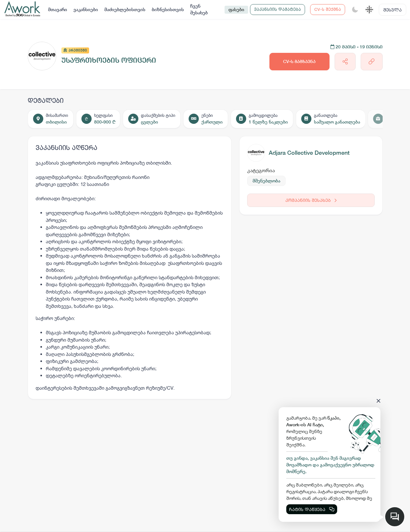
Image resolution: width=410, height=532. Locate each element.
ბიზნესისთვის (168, 10)
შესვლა (393, 10)
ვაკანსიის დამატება (278, 9)
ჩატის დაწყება (312, 509)
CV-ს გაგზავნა (299, 61)
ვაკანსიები (86, 10)
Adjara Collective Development (309, 153)
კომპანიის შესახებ (311, 200)
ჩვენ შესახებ (199, 9)
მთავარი (58, 10)
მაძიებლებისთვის (125, 10)
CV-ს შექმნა (328, 9)
